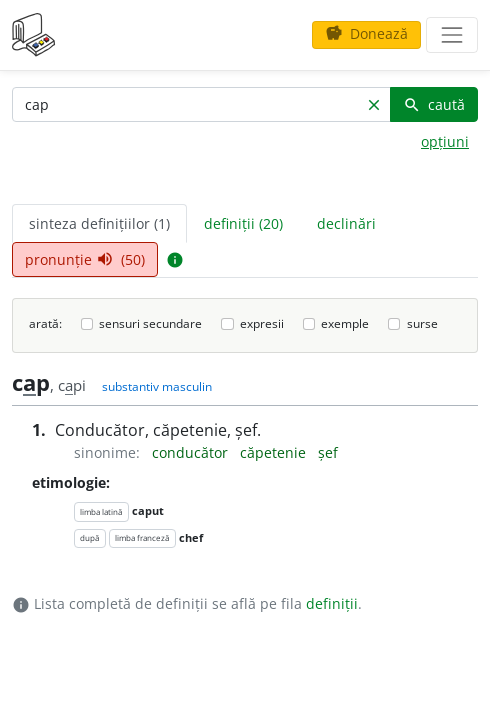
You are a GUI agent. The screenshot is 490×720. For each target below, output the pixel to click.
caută (434, 104)
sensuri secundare (150, 323)
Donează (366, 33)
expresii (262, 323)
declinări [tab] (346, 223)
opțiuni (445, 141)
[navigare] (452, 35)
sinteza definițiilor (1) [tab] (99, 223)
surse (422, 323)
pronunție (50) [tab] (85, 259)
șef (328, 452)
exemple (345, 323)
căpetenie (275, 452)
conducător (192, 452)
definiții (332, 603)
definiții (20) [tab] (243, 223)
